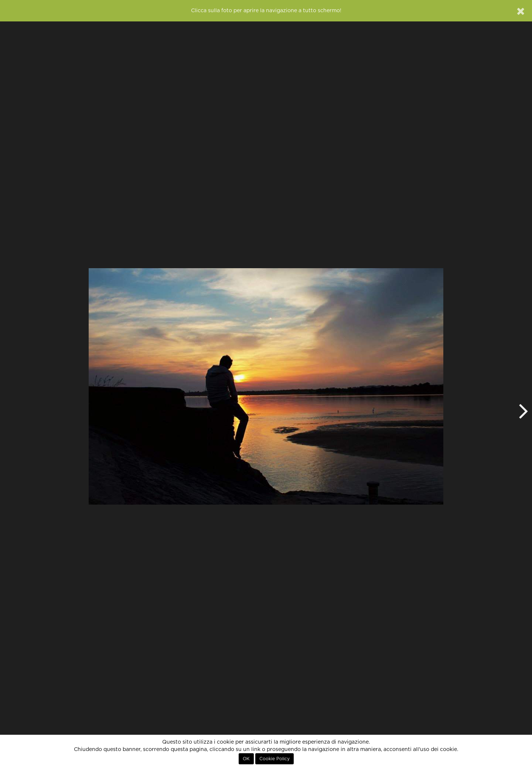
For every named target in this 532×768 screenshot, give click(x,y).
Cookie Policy (274, 759)
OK (246, 759)
